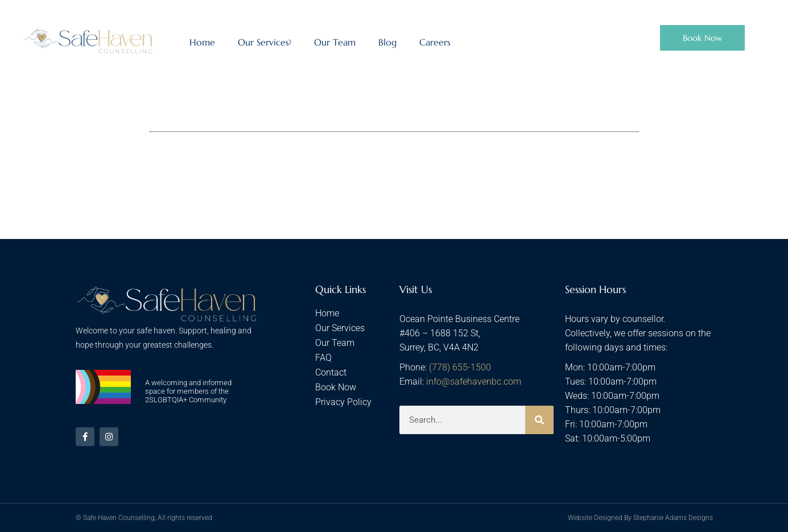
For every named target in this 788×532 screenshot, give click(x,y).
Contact (331, 372)
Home (202, 42)
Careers (435, 42)
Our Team (335, 42)
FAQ (323, 358)
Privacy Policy (343, 402)
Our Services (265, 42)
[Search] (539, 420)
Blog (387, 42)
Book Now (336, 387)
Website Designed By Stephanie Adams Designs (640, 518)
